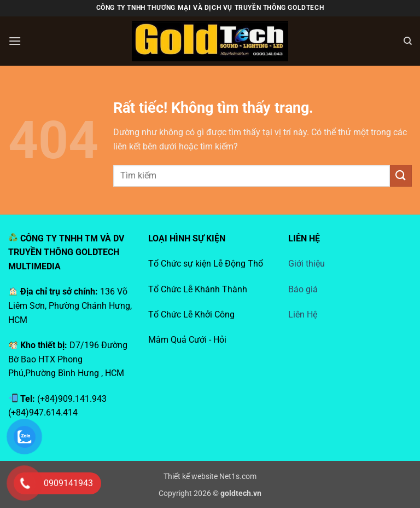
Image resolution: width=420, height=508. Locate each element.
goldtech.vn (241, 493)
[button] (15, 41)
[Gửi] (401, 175)
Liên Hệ (303, 314)
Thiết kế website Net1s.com (210, 477)
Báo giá (303, 289)
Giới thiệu (307, 264)
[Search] (408, 41)
